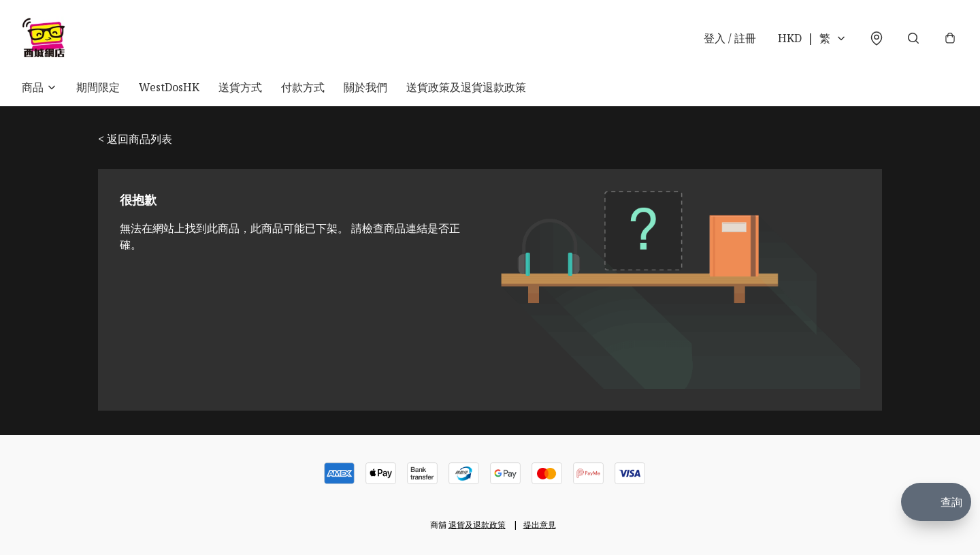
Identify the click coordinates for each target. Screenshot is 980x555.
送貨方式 (240, 87)
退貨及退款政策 (477, 525)
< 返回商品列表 (135, 139)
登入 (730, 38)
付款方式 (303, 87)
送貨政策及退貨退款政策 (466, 87)
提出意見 (540, 525)
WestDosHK (169, 87)
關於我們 (365, 87)
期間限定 (98, 87)
